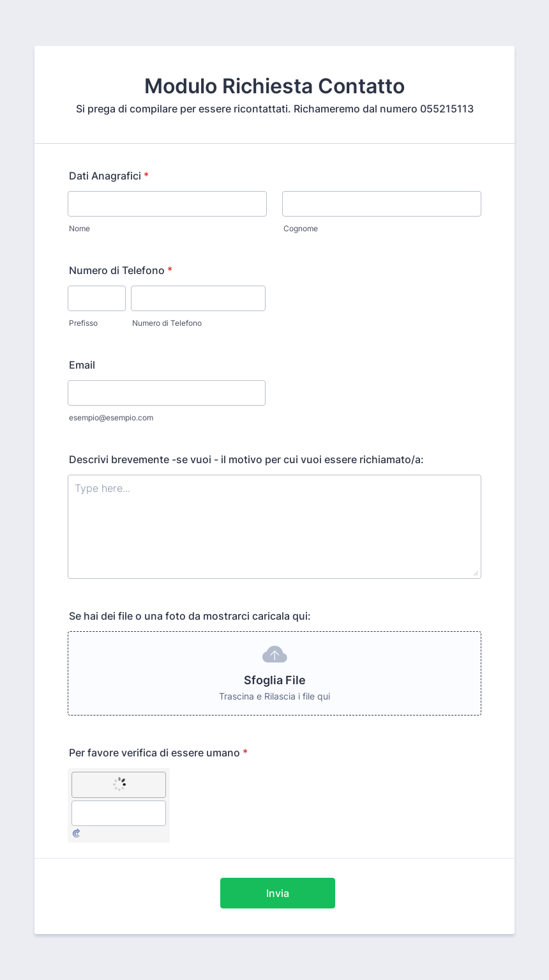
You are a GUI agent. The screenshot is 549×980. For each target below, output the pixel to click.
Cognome (301, 228)
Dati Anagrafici (109, 176)
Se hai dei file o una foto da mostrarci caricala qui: (190, 616)
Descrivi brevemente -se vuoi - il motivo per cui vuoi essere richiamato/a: (246, 459)
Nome (79, 228)
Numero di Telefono (121, 270)
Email (82, 365)
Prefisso (83, 323)
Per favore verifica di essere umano (158, 753)
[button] (274, 673)
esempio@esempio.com (111, 417)
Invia (278, 893)
